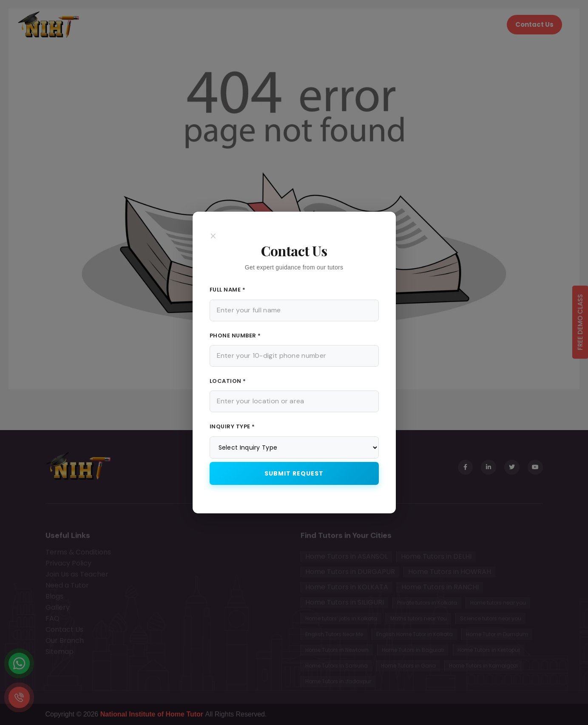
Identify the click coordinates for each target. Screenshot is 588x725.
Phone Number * (235, 336)
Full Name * (228, 290)
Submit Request (294, 473)
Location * (228, 381)
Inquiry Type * (232, 426)
